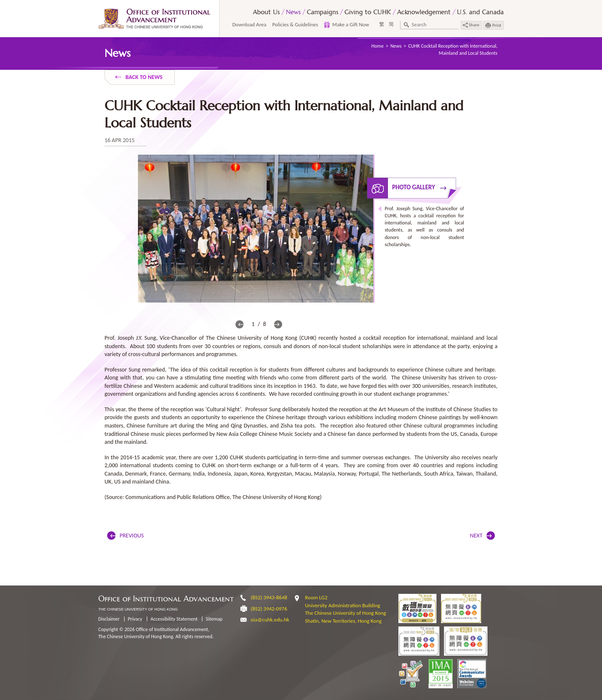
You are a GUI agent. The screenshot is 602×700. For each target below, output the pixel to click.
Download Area (249, 24)
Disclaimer (109, 619)
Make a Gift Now (351, 24)
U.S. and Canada (480, 12)
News (293, 12)
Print (497, 25)
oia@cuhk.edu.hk (270, 620)
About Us (266, 12)
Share (471, 25)
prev (240, 324)
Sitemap (214, 619)
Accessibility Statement (174, 619)
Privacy (135, 619)
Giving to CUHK (368, 12)
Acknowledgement (424, 12)
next (278, 324)
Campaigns (323, 12)
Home (377, 46)
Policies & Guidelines (295, 24)
